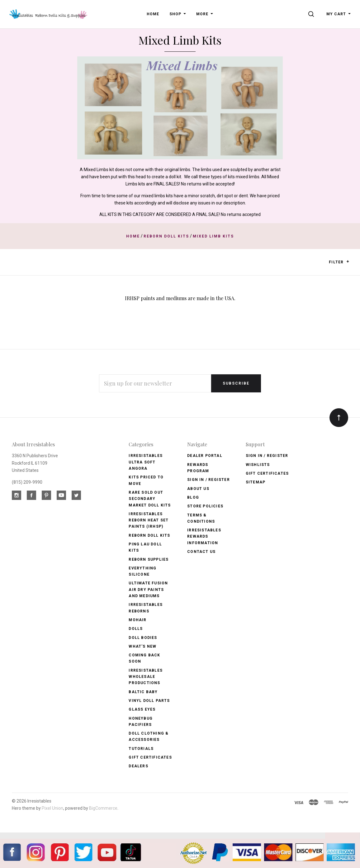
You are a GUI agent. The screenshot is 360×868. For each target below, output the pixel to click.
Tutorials (141, 749)
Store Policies (205, 506)
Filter (339, 262)
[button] (348, 261)
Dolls (136, 629)
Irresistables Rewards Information (204, 537)
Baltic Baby (143, 692)
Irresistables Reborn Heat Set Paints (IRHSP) (149, 520)
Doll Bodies (143, 638)
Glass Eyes (142, 709)
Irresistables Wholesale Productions (146, 677)
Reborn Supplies (149, 559)
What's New (142, 646)
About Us (198, 489)
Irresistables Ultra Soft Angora (146, 462)
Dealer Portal (205, 456)
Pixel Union (52, 808)
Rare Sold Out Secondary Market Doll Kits (150, 499)
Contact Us (201, 552)
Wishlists (258, 465)
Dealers (138, 766)
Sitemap (256, 482)
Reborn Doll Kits (149, 535)
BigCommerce (103, 808)
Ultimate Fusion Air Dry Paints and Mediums (148, 590)
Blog (193, 497)
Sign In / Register (208, 480)
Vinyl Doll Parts (149, 701)
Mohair (137, 620)
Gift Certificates (150, 757)
